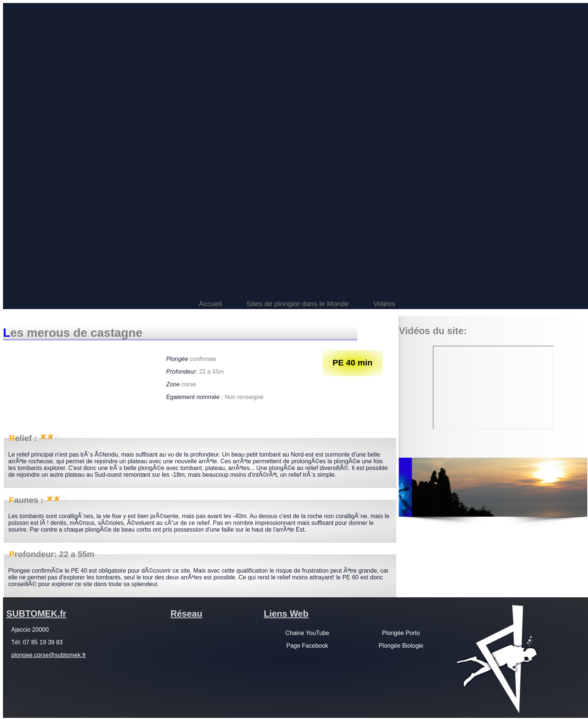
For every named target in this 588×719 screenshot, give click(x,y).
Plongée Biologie (401, 646)
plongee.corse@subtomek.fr (49, 655)
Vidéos (384, 304)
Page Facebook (307, 646)
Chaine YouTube (307, 633)
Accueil (210, 304)
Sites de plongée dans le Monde (298, 304)
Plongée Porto (401, 633)
